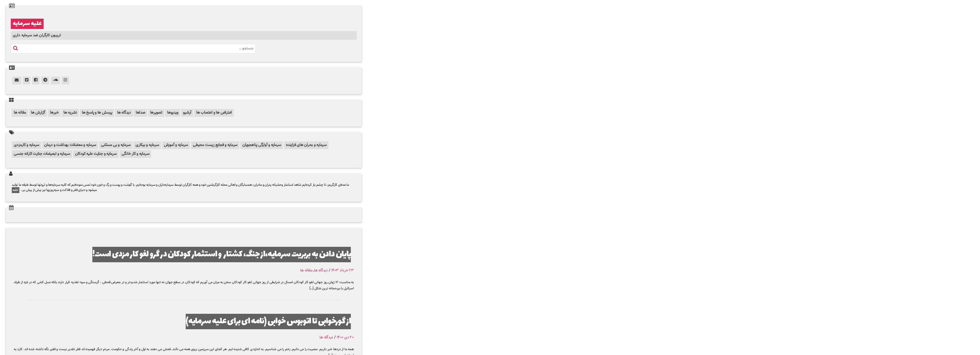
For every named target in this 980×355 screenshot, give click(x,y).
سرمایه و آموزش (176, 145)
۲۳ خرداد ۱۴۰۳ (343, 270)
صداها (141, 113)
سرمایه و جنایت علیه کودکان (96, 154)
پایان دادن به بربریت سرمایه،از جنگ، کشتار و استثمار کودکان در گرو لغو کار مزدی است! (222, 255)
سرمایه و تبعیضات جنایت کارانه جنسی (42, 154)
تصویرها (156, 113)
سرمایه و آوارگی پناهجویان (262, 145)
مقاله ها (20, 113)
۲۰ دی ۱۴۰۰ (345, 337)
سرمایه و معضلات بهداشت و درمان (70, 145)
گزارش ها (38, 113)
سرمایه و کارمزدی (26, 145)
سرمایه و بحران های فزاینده (306, 145)
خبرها (54, 113)
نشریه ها (70, 113)
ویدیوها (173, 113)
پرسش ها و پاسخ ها (97, 113)
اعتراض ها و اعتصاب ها (214, 113)
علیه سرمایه (27, 24)
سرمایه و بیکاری (147, 145)
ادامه (16, 190)
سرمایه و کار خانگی (135, 154)
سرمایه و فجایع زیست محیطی (215, 145)
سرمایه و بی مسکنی (116, 145)
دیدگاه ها (124, 113)
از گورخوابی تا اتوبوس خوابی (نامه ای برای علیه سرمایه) (268, 322)
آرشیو (187, 113)
